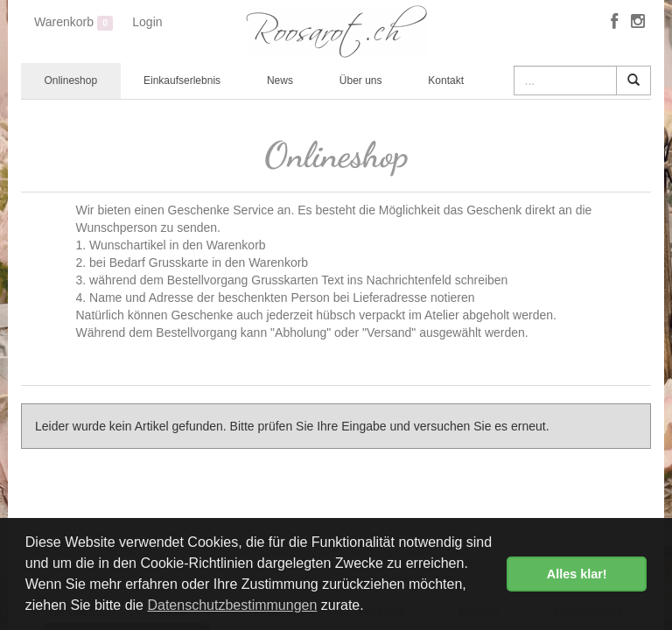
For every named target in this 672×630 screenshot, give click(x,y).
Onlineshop (70, 80)
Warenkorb (73, 23)
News (280, 80)
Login (147, 22)
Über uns (361, 80)
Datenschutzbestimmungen (232, 605)
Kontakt (446, 80)
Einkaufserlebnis (182, 80)
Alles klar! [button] (577, 574)
